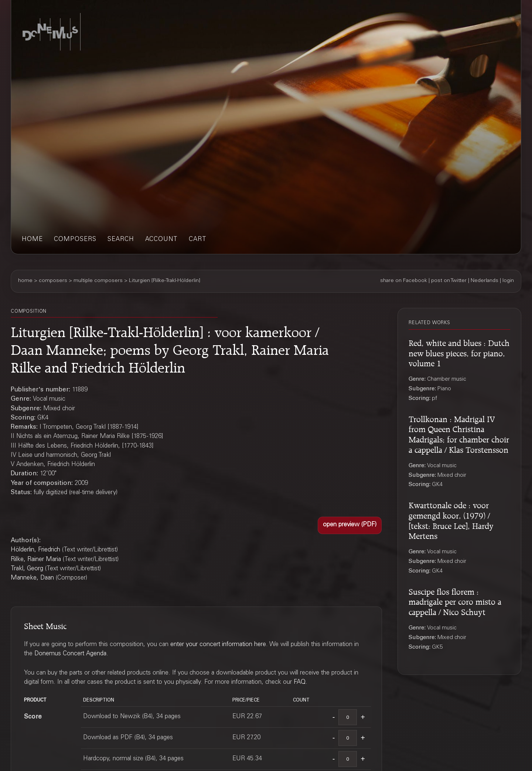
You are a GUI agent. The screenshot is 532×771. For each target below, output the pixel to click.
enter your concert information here (218, 645)
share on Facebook (404, 281)
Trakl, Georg (27, 569)
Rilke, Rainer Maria (36, 560)
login (508, 281)
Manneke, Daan (32, 578)
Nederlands (485, 281)
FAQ (300, 682)
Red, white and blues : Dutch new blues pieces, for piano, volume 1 (459, 352)
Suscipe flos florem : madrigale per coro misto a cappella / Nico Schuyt (455, 601)
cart (198, 240)
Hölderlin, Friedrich (35, 550)
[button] (350, 526)
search (121, 240)
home (32, 240)
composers (75, 240)
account (161, 240)
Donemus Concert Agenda (70, 654)
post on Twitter (449, 281)
